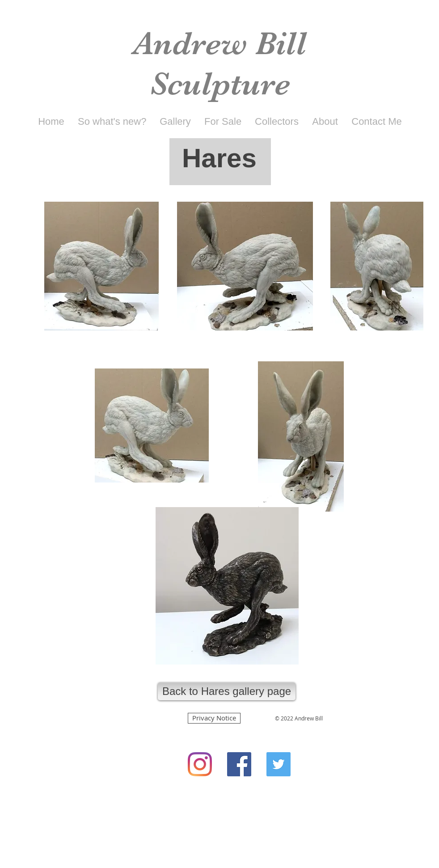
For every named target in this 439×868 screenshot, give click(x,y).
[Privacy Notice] (214, 718)
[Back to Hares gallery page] (227, 691)
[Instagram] (200, 764)
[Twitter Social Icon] (279, 764)
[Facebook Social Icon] (239, 764)
